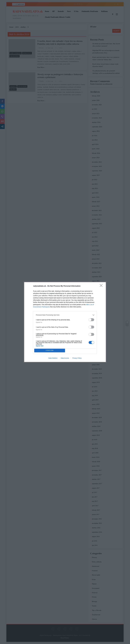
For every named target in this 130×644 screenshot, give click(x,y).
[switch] (91, 320)
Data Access (65, 358)
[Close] (102, 286)
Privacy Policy (77, 358)
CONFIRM (50, 350)
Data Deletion (53, 358)
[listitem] (65, 315)
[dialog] (65, 322)
